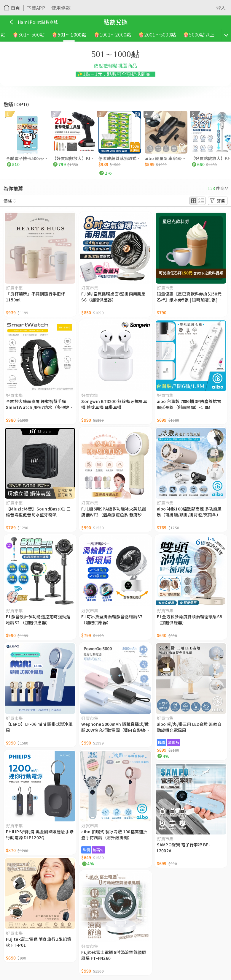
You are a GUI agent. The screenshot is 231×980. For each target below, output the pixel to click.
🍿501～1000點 (70, 34)
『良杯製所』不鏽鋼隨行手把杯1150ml (36, 297)
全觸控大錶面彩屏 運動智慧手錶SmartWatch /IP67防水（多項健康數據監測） (40, 404)
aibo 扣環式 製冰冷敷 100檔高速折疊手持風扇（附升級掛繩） (114, 834)
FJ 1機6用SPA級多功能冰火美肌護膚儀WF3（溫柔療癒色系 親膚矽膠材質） (114, 512)
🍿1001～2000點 (113, 34)
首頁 (16, 8)
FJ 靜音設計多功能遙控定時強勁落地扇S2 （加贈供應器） (38, 619)
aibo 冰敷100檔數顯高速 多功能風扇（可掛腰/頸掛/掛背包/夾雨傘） (189, 512)
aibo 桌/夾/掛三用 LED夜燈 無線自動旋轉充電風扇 (189, 727)
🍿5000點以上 (200, 34)
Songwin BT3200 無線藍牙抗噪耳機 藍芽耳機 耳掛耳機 (114, 404)
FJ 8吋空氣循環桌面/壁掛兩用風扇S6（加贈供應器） (113, 297)
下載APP (36, 8)
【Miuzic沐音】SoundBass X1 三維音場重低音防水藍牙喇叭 (38, 512)
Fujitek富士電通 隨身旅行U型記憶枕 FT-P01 (39, 942)
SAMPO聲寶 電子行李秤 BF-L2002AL (184, 848)
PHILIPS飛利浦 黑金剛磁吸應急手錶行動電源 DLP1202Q (40, 834)
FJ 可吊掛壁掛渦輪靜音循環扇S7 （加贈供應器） (112, 619)
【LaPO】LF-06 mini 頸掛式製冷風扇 (39, 727)
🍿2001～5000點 (158, 34)
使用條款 (61, 8)
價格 (8, 201)
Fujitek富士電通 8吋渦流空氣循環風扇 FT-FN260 (114, 955)
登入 (221, 8)
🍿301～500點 (30, 34)
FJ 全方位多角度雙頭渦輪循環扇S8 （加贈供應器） (190, 619)
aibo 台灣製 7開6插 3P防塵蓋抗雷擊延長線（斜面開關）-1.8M (189, 404)
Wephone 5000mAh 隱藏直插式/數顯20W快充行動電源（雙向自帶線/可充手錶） (115, 727)
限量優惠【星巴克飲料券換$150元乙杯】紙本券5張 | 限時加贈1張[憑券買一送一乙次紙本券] (189, 297)
